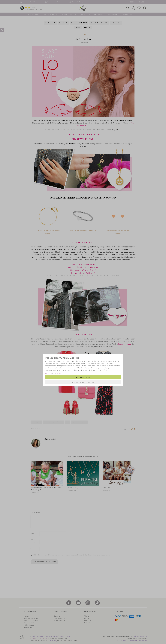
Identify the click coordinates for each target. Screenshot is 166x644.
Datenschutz (57, 373)
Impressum (49, 373)
